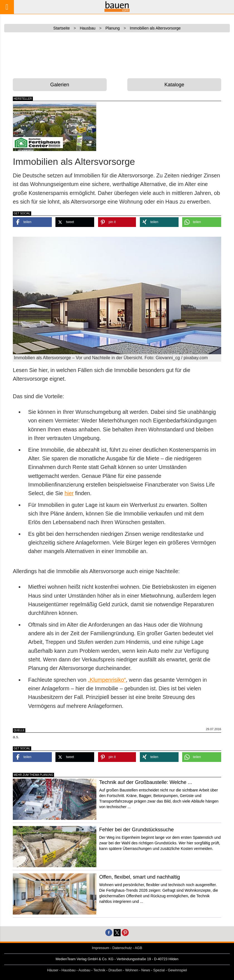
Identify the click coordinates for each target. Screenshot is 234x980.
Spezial (159, 970)
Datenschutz (122, 948)
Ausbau (85, 970)
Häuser (53, 970)
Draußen (115, 970)
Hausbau (69, 970)
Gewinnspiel (178, 970)
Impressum (101, 948)
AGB (139, 948)
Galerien (60, 85)
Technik (99, 970)
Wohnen (132, 970)
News (146, 970)
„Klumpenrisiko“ (107, 680)
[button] (32, 222)
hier (69, 493)
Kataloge (174, 85)
